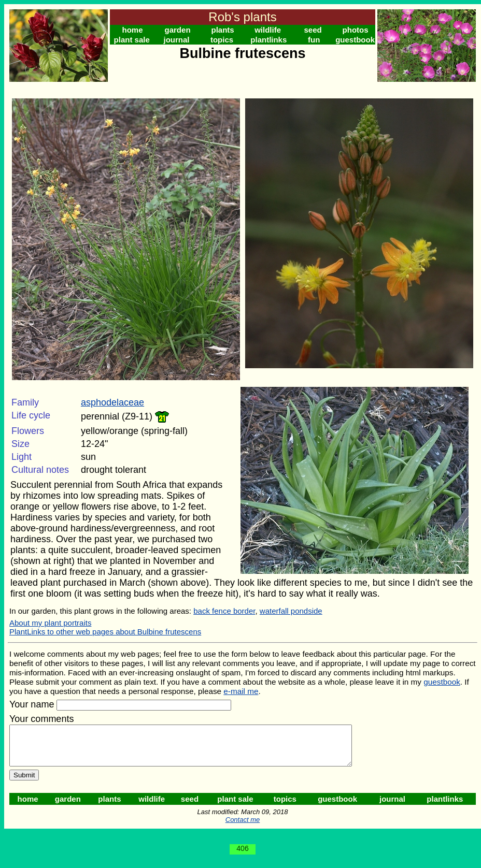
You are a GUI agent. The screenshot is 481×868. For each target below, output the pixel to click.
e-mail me (241, 691)
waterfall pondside (291, 611)
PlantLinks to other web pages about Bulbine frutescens (105, 632)
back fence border (224, 611)
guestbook (355, 40)
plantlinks (268, 40)
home (133, 30)
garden (178, 30)
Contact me (243, 827)
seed (313, 30)
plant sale (132, 40)
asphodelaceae (112, 402)
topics (222, 40)
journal (177, 40)
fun (314, 40)
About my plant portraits (50, 623)
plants (222, 30)
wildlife (268, 30)
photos (356, 30)
